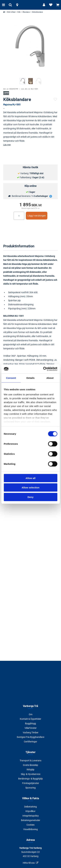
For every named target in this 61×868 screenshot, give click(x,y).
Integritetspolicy (31, 816)
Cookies (30, 825)
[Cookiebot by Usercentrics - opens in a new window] (43, 369)
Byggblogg (30, 723)
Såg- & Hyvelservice (31, 774)
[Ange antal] (19, 216)
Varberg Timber (31, 733)
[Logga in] (44, 5)
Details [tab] (31, 378)
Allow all (30, 478)
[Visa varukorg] (58, 5)
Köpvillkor (30, 811)
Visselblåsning (30, 829)
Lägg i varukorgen (37, 216)
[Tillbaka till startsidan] (31, 5)
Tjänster (30, 752)
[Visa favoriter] (51, 5)
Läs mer (7, 145)
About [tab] (50, 378)
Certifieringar (30, 742)
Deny (30, 497)
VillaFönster (31, 728)
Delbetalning (30, 807)
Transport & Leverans (30, 761)
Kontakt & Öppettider (30, 719)
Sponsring (30, 788)
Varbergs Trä (30, 706)
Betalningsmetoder (31, 820)
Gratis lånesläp (30, 765)
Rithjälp (30, 770)
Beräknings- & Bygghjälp (30, 779)
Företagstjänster (31, 783)
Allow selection (30, 488)
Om (31, 714)
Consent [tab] (11, 378)
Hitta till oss (29, 863)
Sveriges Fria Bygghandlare (30, 737)
